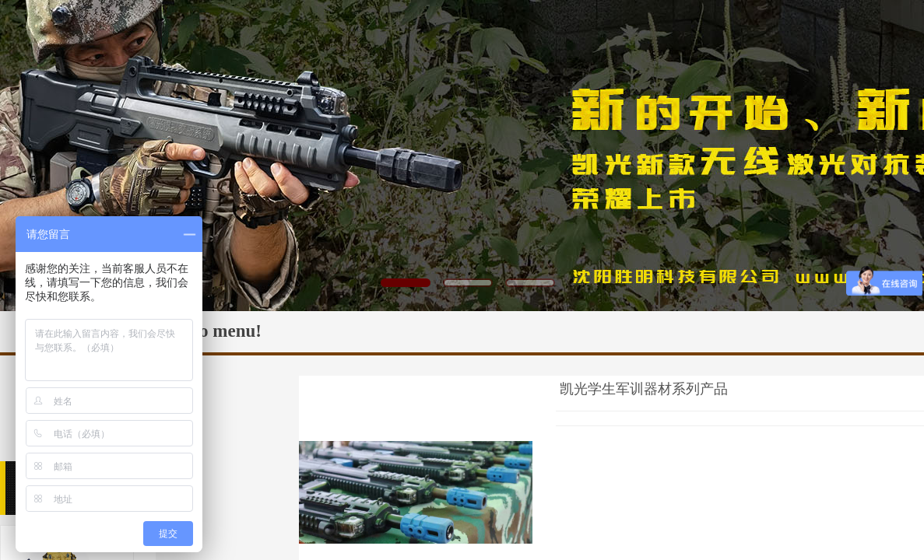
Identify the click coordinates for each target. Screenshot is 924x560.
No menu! (224, 331)
